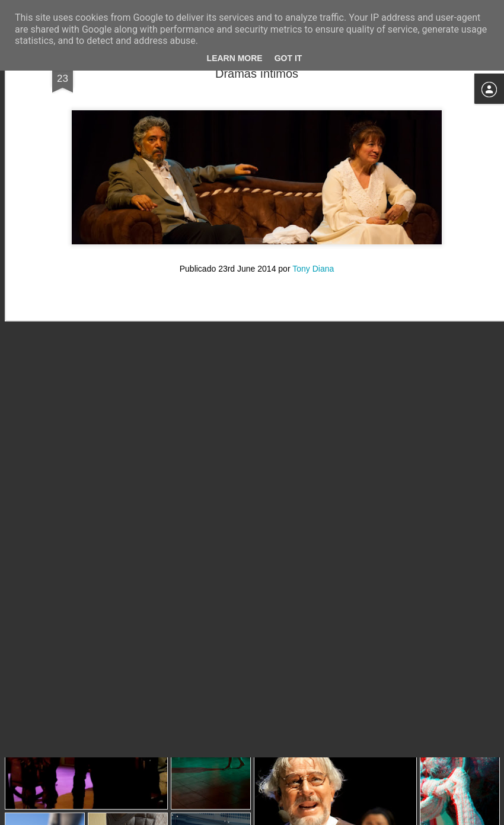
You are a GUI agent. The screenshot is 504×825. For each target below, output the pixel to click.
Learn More (235, 58)
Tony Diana (313, 181)
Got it (288, 58)
